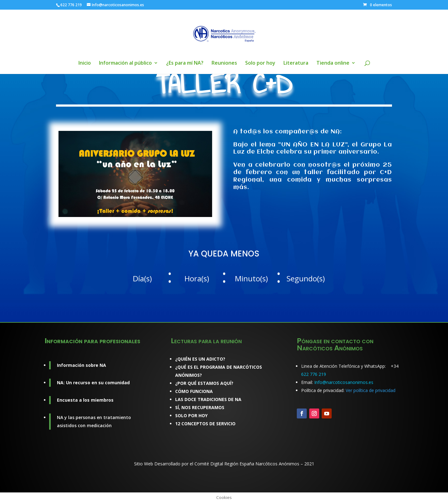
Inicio (85, 63)
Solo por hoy (260, 63)
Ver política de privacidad (371, 390)
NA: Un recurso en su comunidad (93, 383)
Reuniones (224, 63)
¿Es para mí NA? (185, 63)
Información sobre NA (82, 365)
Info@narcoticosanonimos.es (344, 382)
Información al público (125, 63)
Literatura (296, 63)
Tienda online (333, 63)
